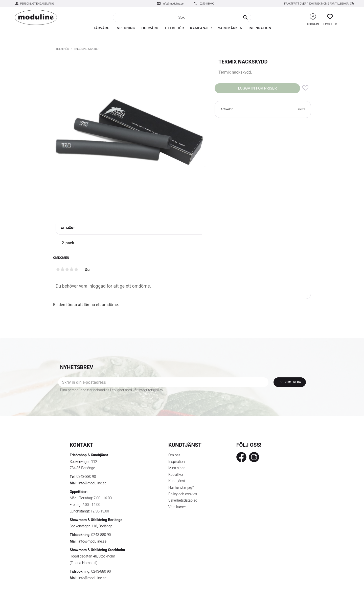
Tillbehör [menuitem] (174, 28)
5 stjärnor (76, 269)
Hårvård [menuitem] (101, 28)
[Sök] (245, 17)
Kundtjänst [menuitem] (177, 481)
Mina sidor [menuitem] (176, 468)
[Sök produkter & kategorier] (182, 17)
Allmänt (68, 228)
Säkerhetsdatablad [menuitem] (183, 500)
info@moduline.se (173, 4)
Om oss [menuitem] (174, 455)
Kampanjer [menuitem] (201, 28)
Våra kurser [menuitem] (177, 507)
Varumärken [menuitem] (230, 28)
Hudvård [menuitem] (150, 28)
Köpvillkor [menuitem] (176, 475)
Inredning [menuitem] (125, 28)
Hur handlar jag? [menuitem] (181, 487)
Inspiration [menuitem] (260, 28)
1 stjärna (58, 269)
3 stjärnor (67, 269)
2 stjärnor (62, 269)
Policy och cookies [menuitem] (183, 494)
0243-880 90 (207, 4)
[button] (330, 17)
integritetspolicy (151, 390)
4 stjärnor (72, 269)
